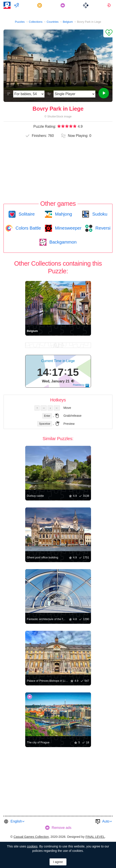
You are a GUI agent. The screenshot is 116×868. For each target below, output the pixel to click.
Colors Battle (28, 228)
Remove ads (62, 828)
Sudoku (99, 214)
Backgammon (62, 242)
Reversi (102, 228)
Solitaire (26, 214)
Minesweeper (68, 228)
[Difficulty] (29, 94)
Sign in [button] (109, 5)
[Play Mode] (74, 94)
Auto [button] (106, 821)
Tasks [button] (40, 5)
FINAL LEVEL (95, 837)
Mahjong (63, 214)
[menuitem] (17, 5)
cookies (32, 846)
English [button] (16, 821)
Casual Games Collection (31, 837)
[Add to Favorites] (108, 33)
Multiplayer (17, 5)
